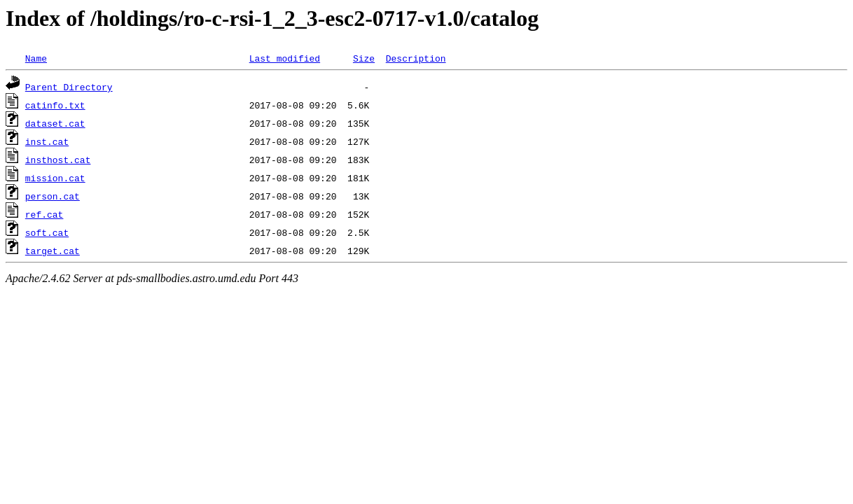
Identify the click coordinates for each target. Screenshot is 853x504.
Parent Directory (69, 87)
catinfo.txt (55, 105)
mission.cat (55, 178)
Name (36, 58)
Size (364, 58)
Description (416, 58)
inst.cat (47, 141)
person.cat (53, 196)
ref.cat (44, 214)
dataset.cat (55, 123)
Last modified (285, 58)
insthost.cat (58, 160)
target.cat (53, 251)
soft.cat (47, 232)
